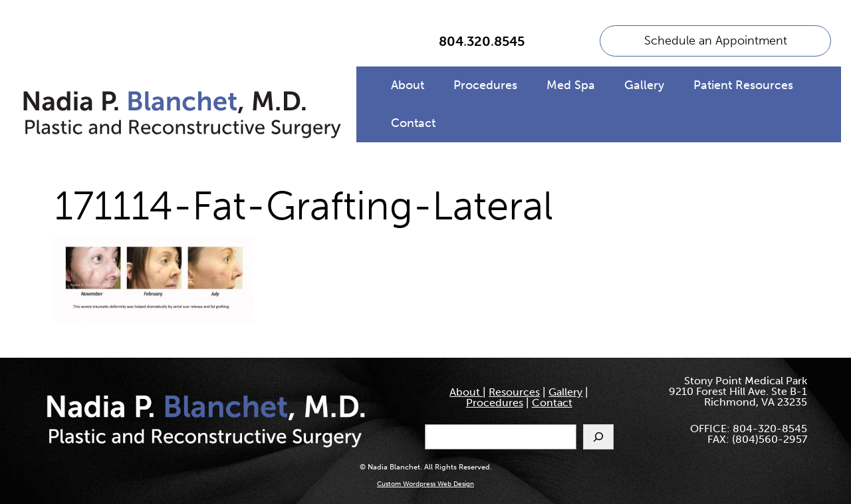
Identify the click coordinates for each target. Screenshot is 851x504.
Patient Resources (743, 85)
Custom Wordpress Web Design (425, 484)
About (408, 85)
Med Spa (571, 85)
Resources (514, 392)
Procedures (485, 85)
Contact (413, 123)
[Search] (598, 437)
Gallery (644, 85)
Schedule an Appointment (716, 41)
